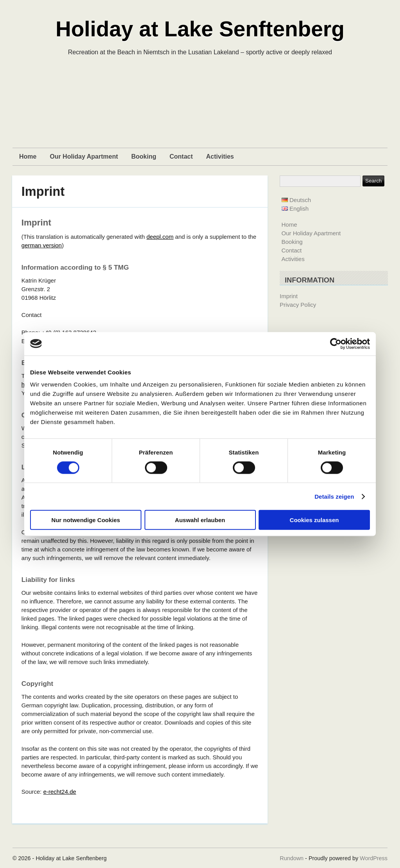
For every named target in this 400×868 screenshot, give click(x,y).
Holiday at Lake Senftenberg (200, 29)
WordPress (374, 858)
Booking (144, 157)
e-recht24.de (60, 792)
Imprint (43, 191)
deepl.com (160, 237)
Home (28, 157)
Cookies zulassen (314, 520)
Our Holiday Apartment (84, 157)
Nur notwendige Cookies (86, 520)
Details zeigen (334, 496)
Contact (181, 157)
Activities (220, 157)
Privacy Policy (298, 305)
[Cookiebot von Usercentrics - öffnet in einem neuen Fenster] (336, 344)
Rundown (292, 858)
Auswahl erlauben (200, 520)
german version (42, 245)
